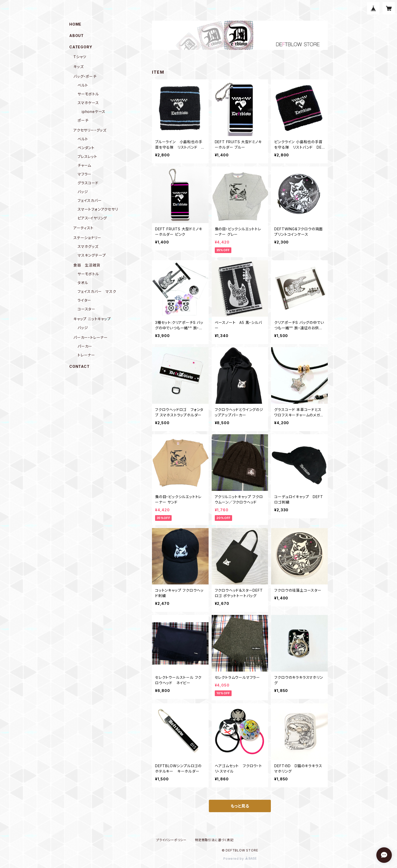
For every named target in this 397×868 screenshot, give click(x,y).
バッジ (83, 192)
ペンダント (86, 148)
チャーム (84, 165)
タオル (83, 283)
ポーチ (83, 120)
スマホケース (88, 103)
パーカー (85, 346)
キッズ (78, 67)
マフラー (85, 174)
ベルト (83, 85)
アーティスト (83, 228)
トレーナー (86, 355)
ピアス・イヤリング (92, 218)
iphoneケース (94, 112)
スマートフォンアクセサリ (98, 209)
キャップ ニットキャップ (92, 319)
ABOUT (77, 36)
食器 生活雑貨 (87, 265)
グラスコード (88, 183)
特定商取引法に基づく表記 (214, 840)
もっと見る (240, 806)
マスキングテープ (92, 255)
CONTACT (79, 366)
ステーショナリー (87, 238)
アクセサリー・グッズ (90, 130)
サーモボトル (88, 94)
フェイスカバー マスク (97, 291)
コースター (86, 309)
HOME (75, 24)
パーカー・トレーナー (91, 337)
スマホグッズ (88, 246)
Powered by (240, 859)
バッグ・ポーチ (85, 76)
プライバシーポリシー (171, 840)
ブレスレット (87, 157)
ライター (84, 300)
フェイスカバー (90, 200)
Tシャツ (80, 57)
